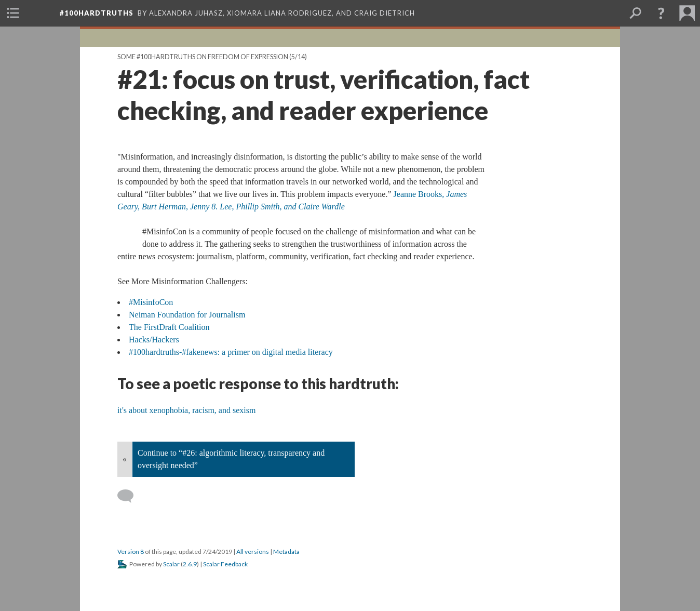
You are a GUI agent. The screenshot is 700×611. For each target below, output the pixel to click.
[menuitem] (13, 13)
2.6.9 (190, 564)
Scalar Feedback (225, 564)
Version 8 (131, 552)
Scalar (171, 564)
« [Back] (125, 459)
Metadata (286, 552)
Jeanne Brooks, (420, 194)
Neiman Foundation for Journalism (187, 315)
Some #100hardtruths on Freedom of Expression (203, 57)
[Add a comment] (130, 496)
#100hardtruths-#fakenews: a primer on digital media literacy (231, 352)
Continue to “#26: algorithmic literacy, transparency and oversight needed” (231, 459)
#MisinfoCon (151, 302)
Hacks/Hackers (154, 340)
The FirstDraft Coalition (169, 327)
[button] (661, 13)
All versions (253, 552)
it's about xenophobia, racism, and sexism (186, 410)
